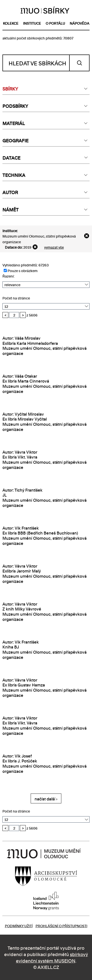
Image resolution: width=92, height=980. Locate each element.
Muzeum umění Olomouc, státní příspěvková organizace (39, 239)
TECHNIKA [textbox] (14, 175)
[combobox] (46, 89)
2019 (27, 247)
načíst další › (46, 799)
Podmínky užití (19, 926)
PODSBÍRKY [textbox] (15, 106)
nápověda (79, 23)
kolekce (11, 23)
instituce (32, 23)
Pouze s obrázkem (21, 270)
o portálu (55, 23)
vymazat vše (54, 247)
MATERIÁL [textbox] (14, 123)
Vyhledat (79, 63)
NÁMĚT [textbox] (11, 209)
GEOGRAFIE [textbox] (15, 140)
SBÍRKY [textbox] (10, 88)
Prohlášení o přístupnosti (61, 926)
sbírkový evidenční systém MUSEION (52, 957)
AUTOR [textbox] (10, 192)
